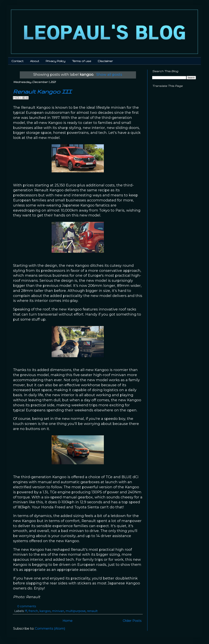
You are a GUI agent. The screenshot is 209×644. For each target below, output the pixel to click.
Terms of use (82, 61)
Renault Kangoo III (42, 91)
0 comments (27, 606)
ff (26, 611)
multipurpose (76, 611)
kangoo (45, 611)
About (35, 61)
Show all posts (109, 75)
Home (68, 621)
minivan (58, 611)
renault (92, 611)
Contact (17, 61)
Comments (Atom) (50, 628)
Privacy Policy (56, 61)
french (33, 611)
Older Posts (132, 621)
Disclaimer (105, 61)
